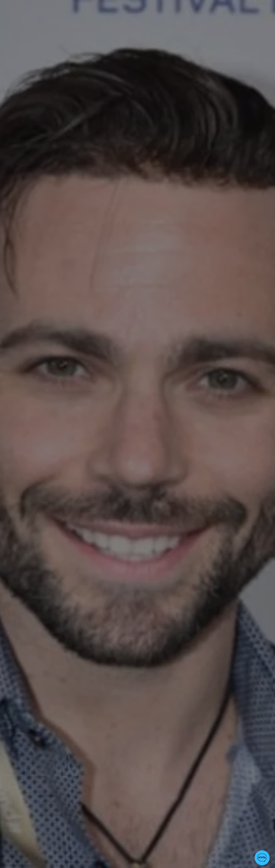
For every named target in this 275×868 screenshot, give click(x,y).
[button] (262, 858)
